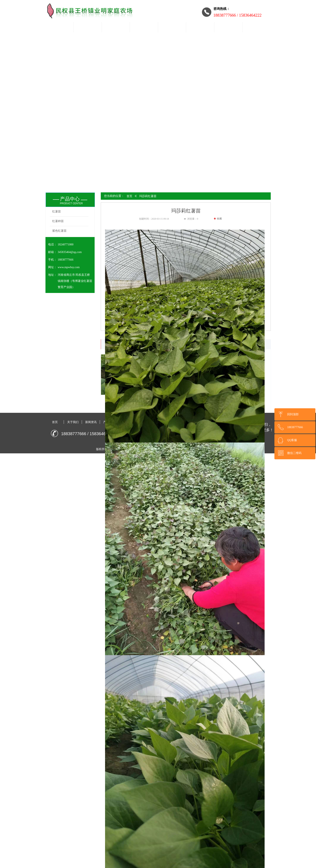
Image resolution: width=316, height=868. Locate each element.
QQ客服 (292, 440)
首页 (129, 196)
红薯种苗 (58, 221)
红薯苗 (57, 212)
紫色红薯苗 (59, 231)
